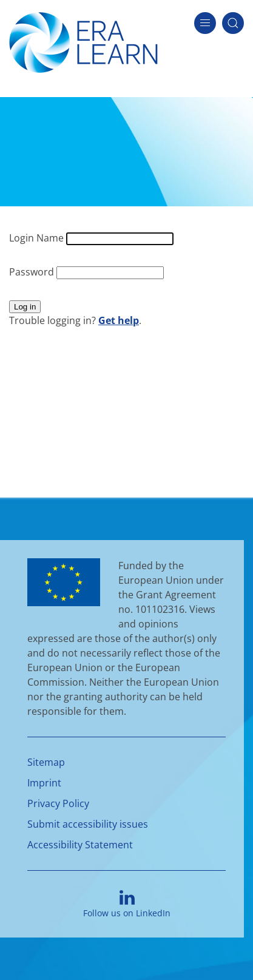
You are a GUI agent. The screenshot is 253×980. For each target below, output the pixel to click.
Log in (25, 307)
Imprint (44, 783)
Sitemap (46, 762)
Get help (119, 320)
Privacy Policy (58, 803)
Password (33, 272)
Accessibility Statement (80, 845)
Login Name (38, 238)
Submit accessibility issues (88, 824)
